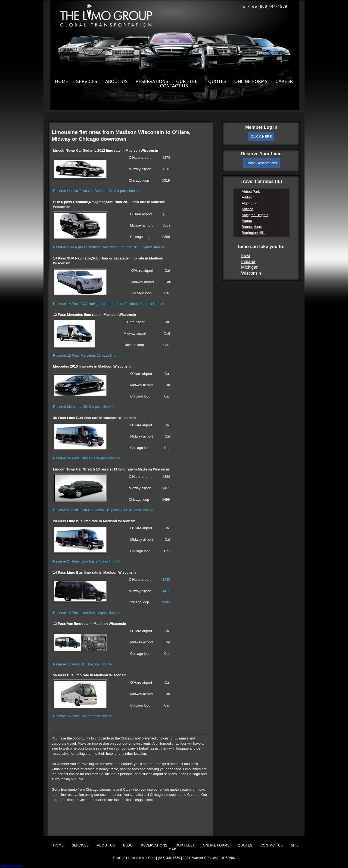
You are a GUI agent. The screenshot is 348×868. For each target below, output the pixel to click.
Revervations (154, 845)
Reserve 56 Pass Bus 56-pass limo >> (83, 716)
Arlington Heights (255, 215)
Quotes (217, 82)
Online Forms (251, 82)
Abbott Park (251, 192)
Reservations (152, 82)
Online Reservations (261, 163)
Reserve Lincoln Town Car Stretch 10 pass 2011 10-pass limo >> (103, 510)
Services (87, 82)
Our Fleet (188, 82)
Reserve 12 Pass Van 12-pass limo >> (83, 664)
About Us (116, 82)
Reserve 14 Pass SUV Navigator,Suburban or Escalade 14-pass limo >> (109, 304)
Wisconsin (251, 273)
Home (62, 82)
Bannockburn (252, 227)
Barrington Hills (254, 233)
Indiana (248, 262)
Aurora (247, 221)
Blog (128, 845)
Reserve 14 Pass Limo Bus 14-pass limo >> (87, 613)
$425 (166, 580)
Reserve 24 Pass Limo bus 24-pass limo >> (87, 561)
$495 (166, 591)
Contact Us (174, 86)
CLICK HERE (261, 137)
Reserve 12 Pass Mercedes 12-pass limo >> (87, 355)
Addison (248, 197)
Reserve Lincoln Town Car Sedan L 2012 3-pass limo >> (96, 191)
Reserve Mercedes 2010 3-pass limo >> (84, 407)
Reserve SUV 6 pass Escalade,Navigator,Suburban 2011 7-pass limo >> (109, 247)
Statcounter (11, 866)
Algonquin (249, 203)
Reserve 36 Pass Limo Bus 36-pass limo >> (87, 458)
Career (284, 82)
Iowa (246, 256)
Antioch (248, 209)
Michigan (250, 267)
